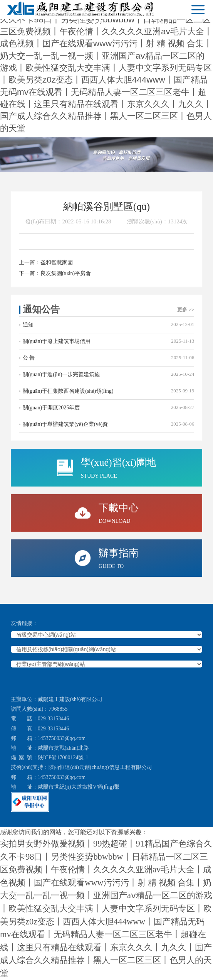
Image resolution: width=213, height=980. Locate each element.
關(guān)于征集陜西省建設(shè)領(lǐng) (109, 391)
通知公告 (109, 309)
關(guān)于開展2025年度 (109, 407)
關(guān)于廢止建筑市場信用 (109, 341)
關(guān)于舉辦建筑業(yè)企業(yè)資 (109, 424)
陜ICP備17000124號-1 (63, 758)
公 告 (109, 357)
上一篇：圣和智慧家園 (46, 263)
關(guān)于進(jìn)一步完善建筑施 (109, 374)
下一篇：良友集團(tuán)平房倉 (55, 273)
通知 (109, 324)
